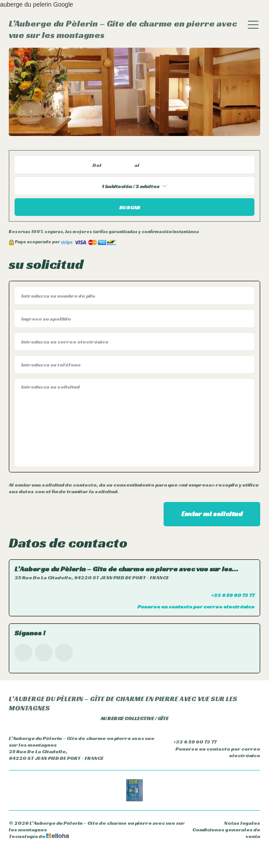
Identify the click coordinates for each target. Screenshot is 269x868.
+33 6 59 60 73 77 (190, 741)
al (137, 165)
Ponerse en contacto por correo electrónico (212, 752)
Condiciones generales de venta (226, 833)
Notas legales (242, 823)
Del (97, 165)
